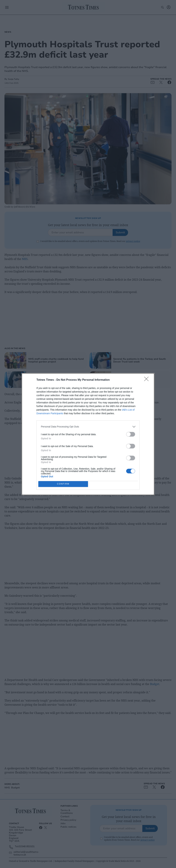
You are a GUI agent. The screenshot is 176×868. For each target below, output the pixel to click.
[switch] (131, 434)
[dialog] (88, 434)
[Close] (147, 380)
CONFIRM (63, 484)
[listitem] (88, 427)
